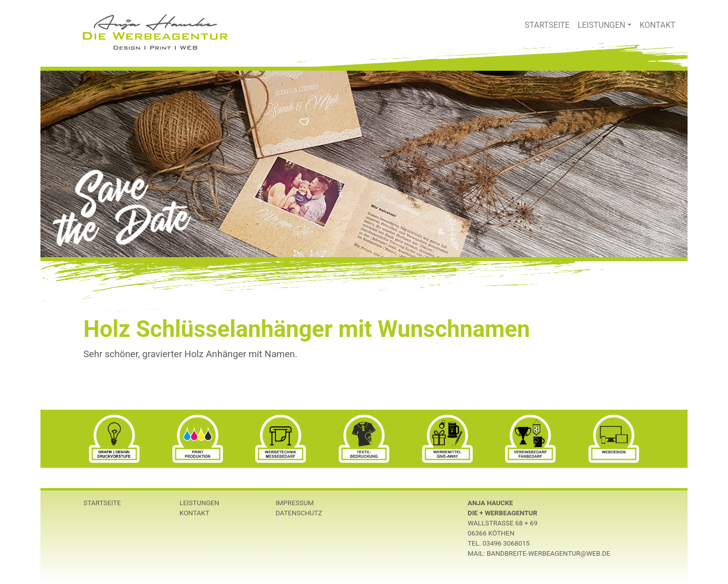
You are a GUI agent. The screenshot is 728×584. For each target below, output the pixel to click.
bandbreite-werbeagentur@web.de (549, 553)
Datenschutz (299, 513)
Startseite (547, 25)
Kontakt (657, 25)
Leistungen (602, 25)
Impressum (295, 503)
